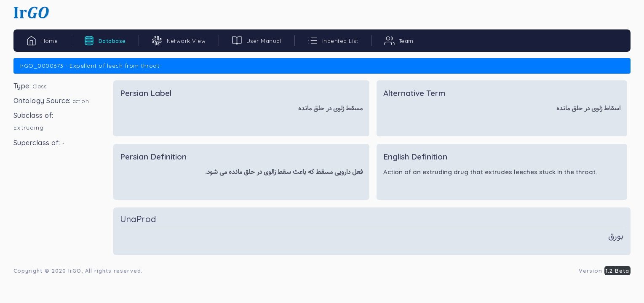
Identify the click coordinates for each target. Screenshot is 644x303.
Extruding (29, 128)
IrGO (75, 271)
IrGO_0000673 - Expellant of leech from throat (90, 66)
